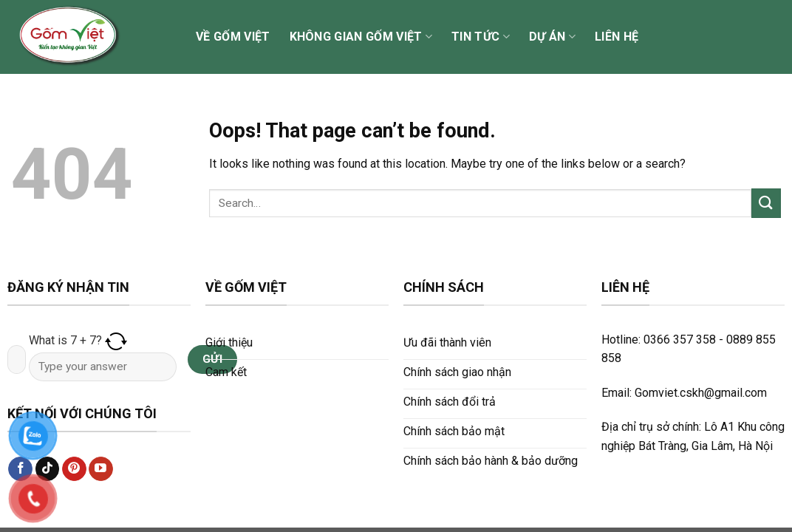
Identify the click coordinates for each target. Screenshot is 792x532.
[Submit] (766, 203)
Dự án (552, 37)
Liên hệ (617, 37)
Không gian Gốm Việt (361, 37)
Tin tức (481, 37)
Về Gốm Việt (233, 37)
